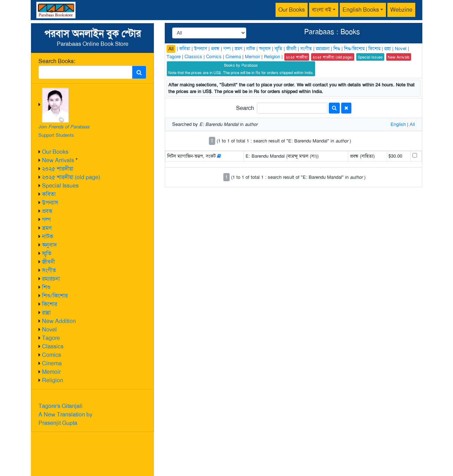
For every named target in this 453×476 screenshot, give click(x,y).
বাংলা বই (322, 10)
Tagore (51, 338)
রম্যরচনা (51, 279)
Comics (52, 355)
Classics (53, 346)
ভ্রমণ (47, 228)
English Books (361, 10)
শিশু (46, 287)
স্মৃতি (47, 253)
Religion (53, 380)
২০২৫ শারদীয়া (58, 169)
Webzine (401, 10)
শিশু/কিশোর (55, 296)
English (398, 124)
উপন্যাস (50, 203)
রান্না (46, 313)
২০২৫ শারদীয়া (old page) (71, 177)
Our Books (292, 10)
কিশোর (50, 304)
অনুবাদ (49, 245)
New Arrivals (58, 160)
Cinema (52, 363)
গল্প (46, 219)
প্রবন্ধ (47, 211)
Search (245, 108)
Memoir (51, 372)
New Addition (59, 321)
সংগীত (49, 270)
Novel (49, 329)
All (171, 49)
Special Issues (60, 186)
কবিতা (49, 194)
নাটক (48, 236)
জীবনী (49, 262)
